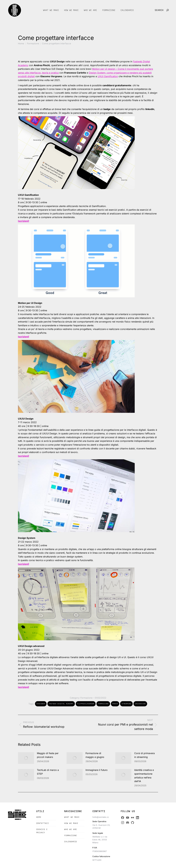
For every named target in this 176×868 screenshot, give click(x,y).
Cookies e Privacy (42, 831)
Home (39, 817)
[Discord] (128, 823)
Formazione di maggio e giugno (95, 755)
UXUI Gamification (108, 76)
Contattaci (43, 823)
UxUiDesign (140, 704)
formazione (103, 704)
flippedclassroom (86, 704)
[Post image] (26, 758)
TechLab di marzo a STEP (48, 772)
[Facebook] (123, 818)
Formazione (86, 698)
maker (115, 704)
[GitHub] (133, 823)
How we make (71, 823)
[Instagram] (123, 823)
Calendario (71, 842)
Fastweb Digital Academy (61, 704)
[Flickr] (133, 818)
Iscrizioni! (23, 687)
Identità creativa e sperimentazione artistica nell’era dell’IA (144, 776)
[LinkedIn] (137, 818)
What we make (72, 817)
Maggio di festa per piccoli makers (48, 755)
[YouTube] (128, 818)
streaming (126, 704)
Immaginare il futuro (97, 770)
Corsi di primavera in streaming (144, 755)
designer (41, 704)
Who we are (71, 829)
